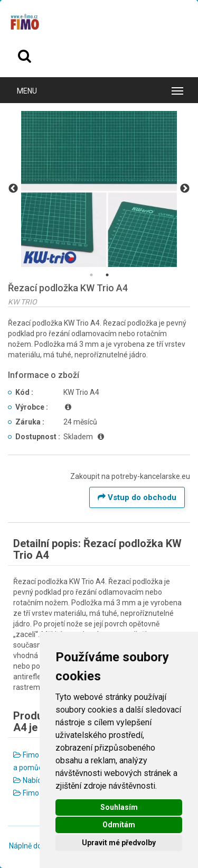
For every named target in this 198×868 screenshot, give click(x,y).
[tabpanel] (99, 189)
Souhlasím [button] (119, 807)
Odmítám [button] (119, 825)
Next (185, 189)
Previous (13, 189)
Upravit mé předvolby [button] (119, 843)
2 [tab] (107, 275)
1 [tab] (91, 275)
